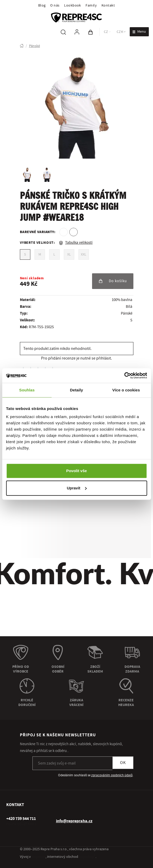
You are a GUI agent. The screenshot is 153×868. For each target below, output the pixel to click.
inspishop (87, 857)
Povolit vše (76, 471)
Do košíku (113, 281)
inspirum (39, 857)
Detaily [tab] (77, 390)
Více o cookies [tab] (126, 390)
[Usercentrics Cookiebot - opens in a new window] (124, 375)
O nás (55, 5)
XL (69, 254)
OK (123, 763)
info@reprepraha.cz (74, 821)
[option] (64, 232)
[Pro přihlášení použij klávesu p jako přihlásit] (77, 32)
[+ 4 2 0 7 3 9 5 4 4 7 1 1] (21, 819)
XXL (84, 254)
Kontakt (108, 5)
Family (91, 5)
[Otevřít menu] (139, 32)
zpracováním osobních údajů (112, 775)
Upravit (77, 488)
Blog (42, 5)
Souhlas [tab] (27, 390)
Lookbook (73, 5)
